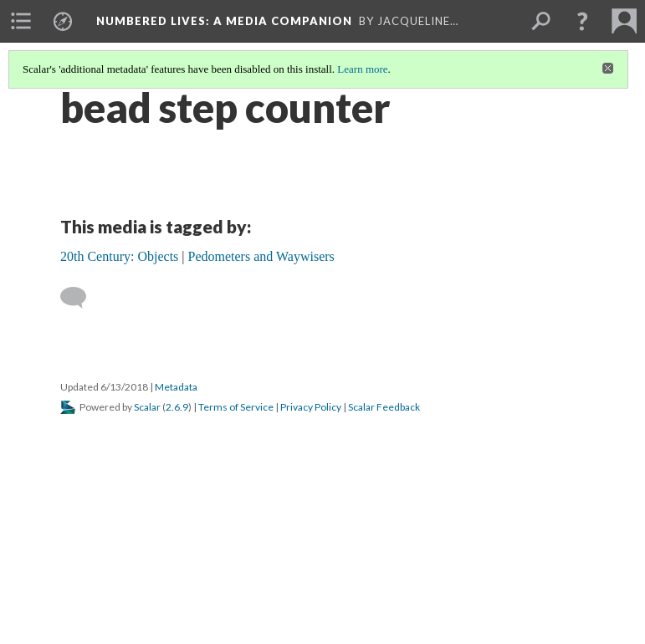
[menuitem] (21, 21)
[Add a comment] (81, 298)
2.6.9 (177, 407)
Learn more (362, 69)
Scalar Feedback (384, 407)
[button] (582, 21)
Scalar (147, 407)
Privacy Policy (311, 407)
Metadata (176, 387)
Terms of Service (236, 407)
